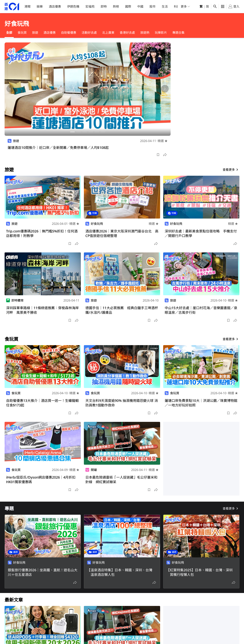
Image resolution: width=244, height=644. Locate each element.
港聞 (27, 6)
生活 (165, 6)
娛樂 (40, 6)
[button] (158, 155)
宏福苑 (90, 6)
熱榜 (116, 6)
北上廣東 (108, 33)
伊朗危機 (73, 6)
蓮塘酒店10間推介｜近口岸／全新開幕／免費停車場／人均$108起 (58, 148)
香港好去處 (127, 33)
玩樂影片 (161, 33)
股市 (152, 6)
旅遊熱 (145, 33)
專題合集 (178, 33)
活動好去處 (89, 33)
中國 (140, 6)
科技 (177, 6)
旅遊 (35, 33)
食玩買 (22, 33)
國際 (128, 6)
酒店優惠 (55, 6)
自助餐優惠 (69, 33)
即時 (104, 6)
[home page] (12, 7)
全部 (9, 33)
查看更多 (231, 170)
